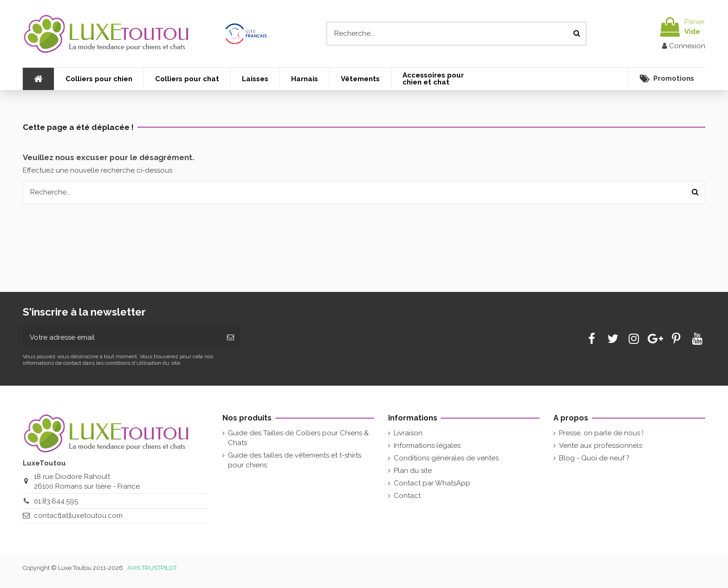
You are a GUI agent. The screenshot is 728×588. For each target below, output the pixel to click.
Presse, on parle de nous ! (601, 433)
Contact (407, 496)
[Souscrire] (231, 338)
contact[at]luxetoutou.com (78, 516)
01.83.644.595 (56, 501)
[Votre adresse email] (121, 338)
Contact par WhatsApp (432, 483)
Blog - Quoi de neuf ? (594, 458)
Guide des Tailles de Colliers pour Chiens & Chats (298, 438)
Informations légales (427, 446)
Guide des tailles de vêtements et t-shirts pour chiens (295, 460)
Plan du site (413, 471)
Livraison (408, 433)
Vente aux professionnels (601, 446)
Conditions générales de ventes (446, 458)
